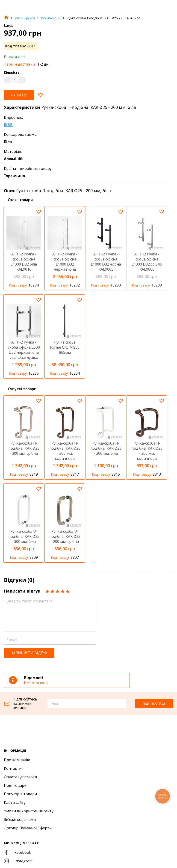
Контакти (13, 768)
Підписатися (154, 704)
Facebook (18, 852)
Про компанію (17, 760)
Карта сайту (15, 802)
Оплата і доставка (20, 777)
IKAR (8, 125)
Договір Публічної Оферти (28, 828)
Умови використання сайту (29, 811)
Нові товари (15, 785)
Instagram (18, 861)
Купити (19, 95)
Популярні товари (20, 794)
